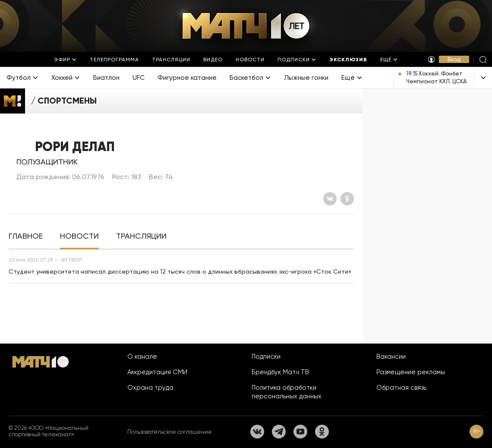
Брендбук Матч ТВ (280, 372)
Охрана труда (150, 388)
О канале (142, 357)
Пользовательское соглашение (170, 432)
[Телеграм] (279, 432)
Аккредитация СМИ (157, 372)
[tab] (26, 236)
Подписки (266, 357)
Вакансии (391, 357)
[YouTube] (300, 432)
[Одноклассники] (347, 199)
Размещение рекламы (411, 372)
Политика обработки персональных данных (287, 392)
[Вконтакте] (330, 199)
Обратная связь (401, 388)
